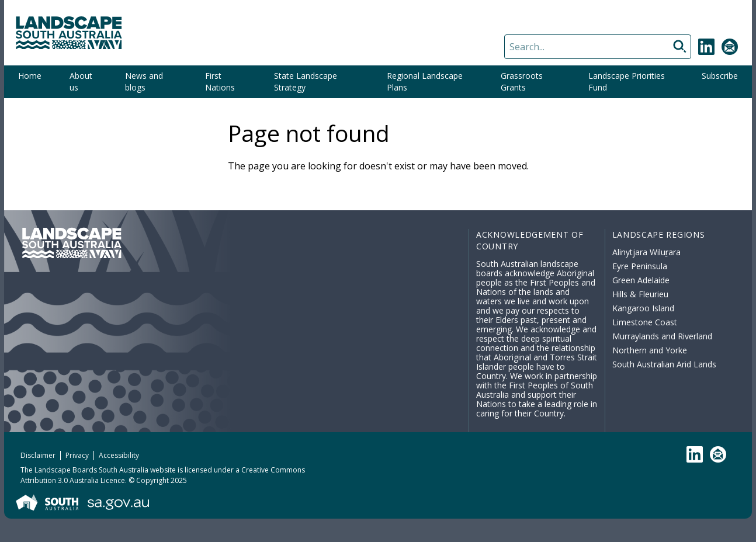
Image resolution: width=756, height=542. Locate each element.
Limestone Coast (645, 322)
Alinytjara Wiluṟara (647, 252)
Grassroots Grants (522, 81)
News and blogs (144, 81)
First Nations (220, 81)
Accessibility (119, 455)
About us (81, 81)
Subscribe (720, 76)
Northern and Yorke (650, 350)
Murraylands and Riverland (662, 336)
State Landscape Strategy (306, 81)
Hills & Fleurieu (640, 294)
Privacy (77, 455)
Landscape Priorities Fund (627, 81)
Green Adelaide (641, 280)
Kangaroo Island (643, 308)
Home (30, 76)
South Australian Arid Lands (664, 364)
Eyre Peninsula (640, 266)
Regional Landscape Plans (425, 81)
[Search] (598, 47)
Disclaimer (38, 455)
